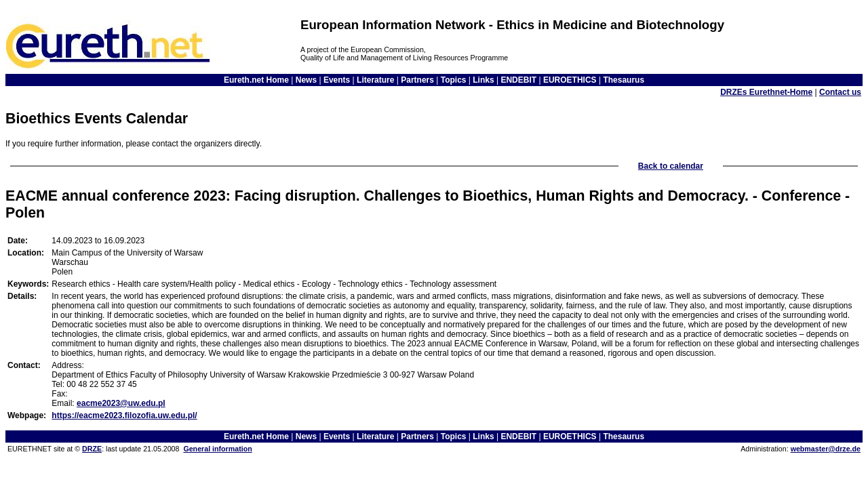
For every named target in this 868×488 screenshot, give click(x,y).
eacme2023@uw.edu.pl (121, 403)
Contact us (840, 92)
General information (217, 449)
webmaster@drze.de (826, 449)
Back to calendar (671, 166)
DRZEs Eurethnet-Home (766, 92)
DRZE (92, 449)
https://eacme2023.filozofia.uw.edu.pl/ (124, 415)
